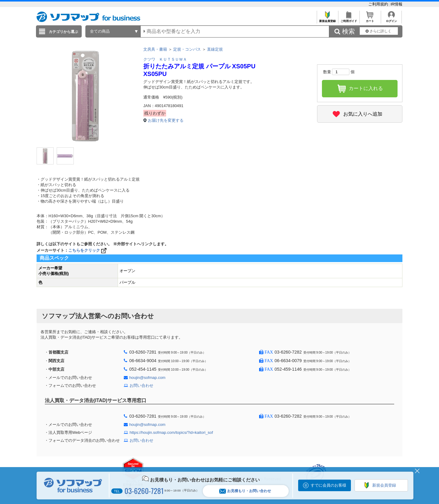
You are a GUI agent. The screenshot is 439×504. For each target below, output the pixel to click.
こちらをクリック (88, 250)
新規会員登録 (327, 19)
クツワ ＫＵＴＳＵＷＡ (165, 59)
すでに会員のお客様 (328, 485)
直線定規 (215, 49)
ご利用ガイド (349, 19)
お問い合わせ (141, 385)
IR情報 (396, 4)
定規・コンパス (187, 49)
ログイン (391, 19)
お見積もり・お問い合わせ (245, 491)
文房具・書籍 (155, 49)
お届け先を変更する (166, 120)
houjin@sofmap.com (147, 378)
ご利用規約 (379, 4)
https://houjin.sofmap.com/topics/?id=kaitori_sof (171, 432)
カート (370, 19)
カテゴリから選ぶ (63, 32)
